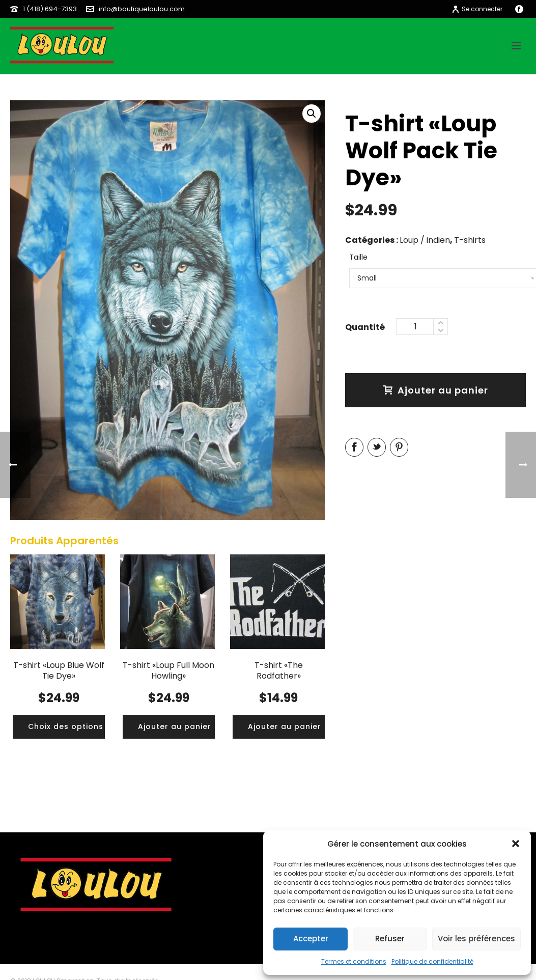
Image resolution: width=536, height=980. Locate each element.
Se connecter (477, 9)
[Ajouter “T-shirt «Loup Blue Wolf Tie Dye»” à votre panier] (66, 727)
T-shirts (470, 240)
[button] (516, 844)
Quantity (365, 326)
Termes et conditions (354, 961)
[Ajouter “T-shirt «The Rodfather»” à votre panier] (285, 727)
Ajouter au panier (436, 390)
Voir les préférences (476, 939)
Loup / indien (425, 240)
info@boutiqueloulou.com (142, 9)
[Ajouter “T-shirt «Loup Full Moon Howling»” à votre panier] (175, 727)
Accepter (311, 939)
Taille (358, 257)
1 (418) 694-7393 (50, 9)
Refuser (390, 939)
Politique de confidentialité (432, 961)
